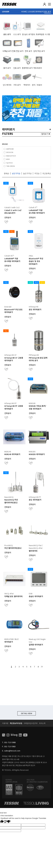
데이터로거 (39, 11)
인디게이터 (7, 85)
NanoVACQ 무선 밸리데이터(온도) (11, 501)
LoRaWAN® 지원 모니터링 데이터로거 (37, 212)
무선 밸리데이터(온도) (13, 548)
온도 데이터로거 (35, 309)
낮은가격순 (16, 173)
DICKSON (10, 152)
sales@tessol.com (12, 751)
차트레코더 (38, 68)
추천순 (37, 173)
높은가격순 (27, 173)
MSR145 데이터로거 (12, 454)
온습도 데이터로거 (36, 596)
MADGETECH (11, 156)
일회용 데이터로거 (36, 645)
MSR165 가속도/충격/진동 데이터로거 (37, 407)
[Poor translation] (7, 822)
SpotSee (9, 163)
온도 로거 (48, 11)
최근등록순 (47, 173)
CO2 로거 (17, 34)
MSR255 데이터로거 (37, 454)
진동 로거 (17, 68)
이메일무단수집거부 (31, 723)
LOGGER (31, 12)
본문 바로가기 (0, 0)
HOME (24, 12)
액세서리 (27, 85)
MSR (8, 159)
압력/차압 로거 (39, 51)
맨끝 (42, 667)
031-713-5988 (10, 742)
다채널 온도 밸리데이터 (13, 596)
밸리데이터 (33, 551)
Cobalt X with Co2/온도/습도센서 (13, 212)
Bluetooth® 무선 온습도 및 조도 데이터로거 (36, 261)
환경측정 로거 (27, 68)
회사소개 (42, 723)
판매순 (7, 173)
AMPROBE (10, 149)
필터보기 (46, 134)
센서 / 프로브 (37, 85)
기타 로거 (17, 85)
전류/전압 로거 (18, 51)
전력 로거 (28, 51)
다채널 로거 (7, 51)
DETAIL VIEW (27, 713)
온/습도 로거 (27, 34)
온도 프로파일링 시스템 (41, 34)
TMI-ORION (10, 166)
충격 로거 (7, 68)
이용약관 (5, 723)
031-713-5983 (10, 746)
